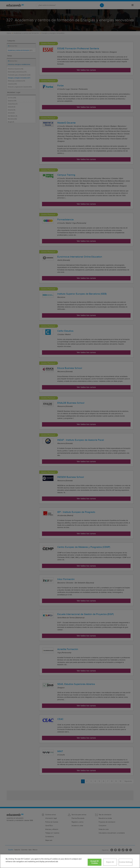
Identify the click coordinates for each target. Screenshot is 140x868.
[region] (70, 861)
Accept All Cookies (95, 862)
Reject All (110, 862)
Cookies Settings (126, 862)
